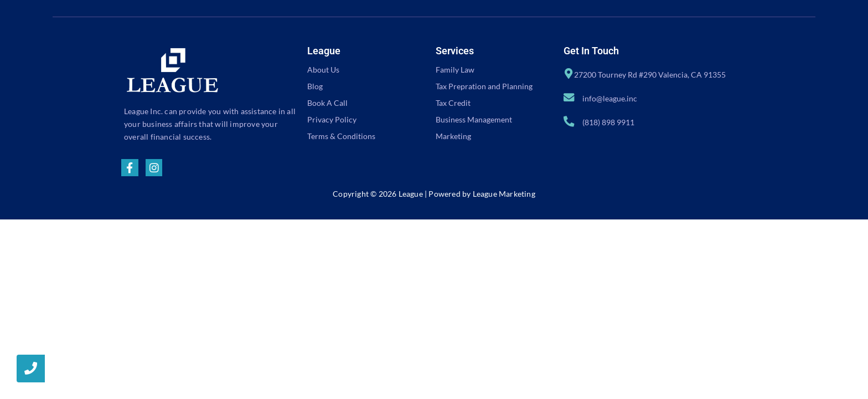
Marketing (453, 136)
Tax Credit (453, 103)
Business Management (474, 119)
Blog (315, 86)
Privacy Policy (332, 119)
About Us (323, 70)
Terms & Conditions (341, 136)
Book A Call (327, 103)
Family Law (455, 70)
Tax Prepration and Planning (484, 86)
